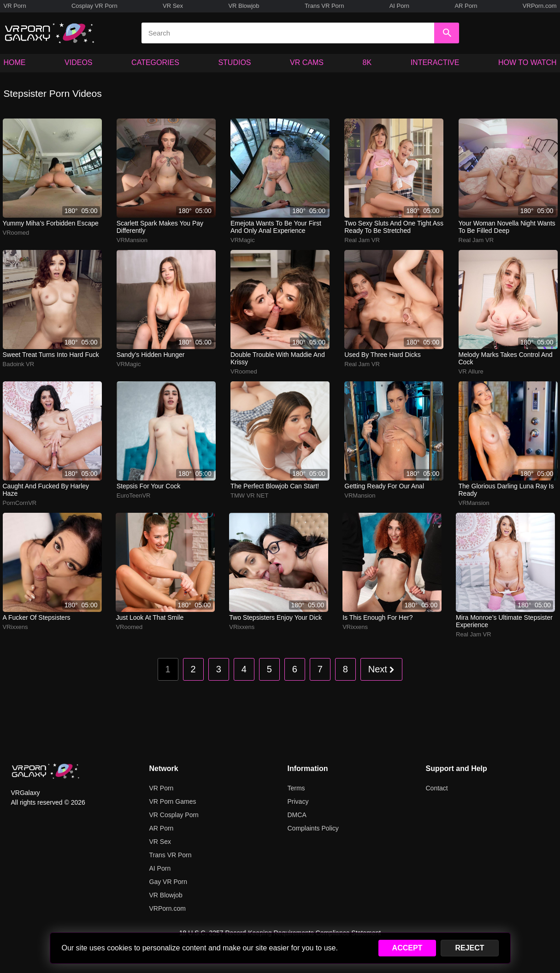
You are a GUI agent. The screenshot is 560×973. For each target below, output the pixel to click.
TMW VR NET (249, 495)
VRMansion (132, 240)
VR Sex (173, 6)
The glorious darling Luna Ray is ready (506, 490)
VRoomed (16, 233)
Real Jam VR (362, 240)
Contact (437, 788)
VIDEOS (78, 62)
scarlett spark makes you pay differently (160, 227)
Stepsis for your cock (149, 486)
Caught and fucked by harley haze (46, 490)
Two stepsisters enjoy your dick (275, 617)
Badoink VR (19, 364)
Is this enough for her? (377, 617)
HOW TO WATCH (528, 62)
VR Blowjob (244, 6)
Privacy (298, 801)
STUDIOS (234, 62)
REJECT (469, 948)
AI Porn (399, 6)
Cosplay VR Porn (94, 6)
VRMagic (243, 240)
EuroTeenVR (134, 495)
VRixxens (15, 627)
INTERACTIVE (435, 62)
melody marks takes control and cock (506, 358)
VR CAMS (307, 62)
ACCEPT (407, 948)
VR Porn (15, 6)
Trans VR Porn (324, 6)
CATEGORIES (155, 62)
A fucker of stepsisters (37, 617)
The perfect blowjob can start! (275, 486)
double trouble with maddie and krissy (278, 358)
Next (382, 669)
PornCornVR (20, 503)
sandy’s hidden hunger (151, 355)
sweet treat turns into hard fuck (51, 355)
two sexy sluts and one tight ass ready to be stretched (394, 227)
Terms (296, 788)
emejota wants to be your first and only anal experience (276, 227)
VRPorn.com (540, 6)
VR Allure (471, 371)
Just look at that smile (150, 617)
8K (367, 62)
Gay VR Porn (168, 882)
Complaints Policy (313, 828)
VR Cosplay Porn (174, 815)
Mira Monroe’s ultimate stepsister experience (504, 621)
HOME (15, 62)
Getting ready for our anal (384, 486)
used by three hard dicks (382, 355)
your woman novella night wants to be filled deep (507, 227)
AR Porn (466, 6)
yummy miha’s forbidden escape (51, 223)
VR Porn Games (173, 801)
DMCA (297, 815)
